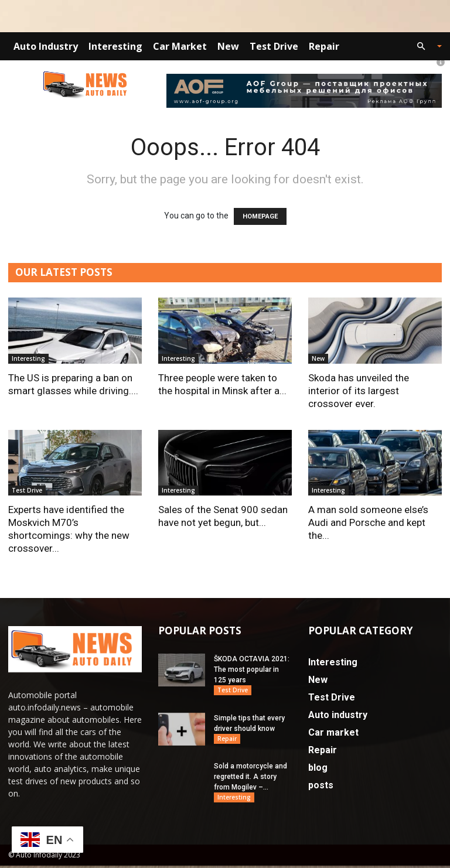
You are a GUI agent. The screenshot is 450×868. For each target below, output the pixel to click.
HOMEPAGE (260, 216)
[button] (424, 47)
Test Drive (274, 46)
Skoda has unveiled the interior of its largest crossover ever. (359, 391)
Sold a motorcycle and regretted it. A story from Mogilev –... (250, 778)
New (228, 46)
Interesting (115, 46)
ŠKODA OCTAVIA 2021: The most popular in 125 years (252, 669)
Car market (180, 46)
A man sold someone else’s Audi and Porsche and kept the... (368, 522)
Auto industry (46, 46)
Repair (324, 46)
